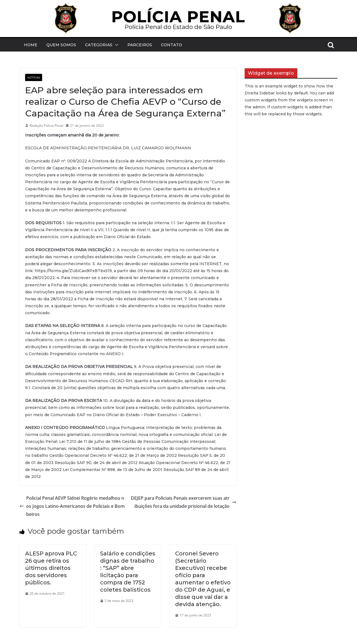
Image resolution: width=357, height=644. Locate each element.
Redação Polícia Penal (46, 125)
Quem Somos (61, 45)
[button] (115, 45)
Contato (172, 45)
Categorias (99, 45)
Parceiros (140, 45)
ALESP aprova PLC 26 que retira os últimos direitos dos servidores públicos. (51, 568)
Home (31, 45)
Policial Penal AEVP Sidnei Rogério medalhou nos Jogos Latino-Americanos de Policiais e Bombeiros (72, 506)
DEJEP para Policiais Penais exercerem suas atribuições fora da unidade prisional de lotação (184, 502)
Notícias (34, 77)
